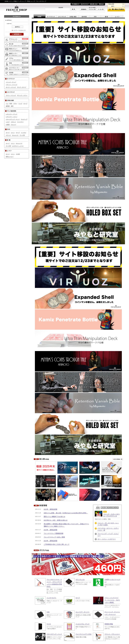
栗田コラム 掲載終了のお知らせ (54, 517)
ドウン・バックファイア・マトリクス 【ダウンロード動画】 (112, 600)
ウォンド (13, 124)
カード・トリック (11, 87)
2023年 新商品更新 (51, 541)
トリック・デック (11, 82)
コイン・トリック (11, 95)
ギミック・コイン (22, 95)
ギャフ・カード (22, 87)
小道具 (8, 124)
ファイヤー (20, 122)
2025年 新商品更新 (51, 509)
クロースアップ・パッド (54, 634)
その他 (18, 154)
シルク (8, 122)
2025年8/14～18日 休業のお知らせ (56, 520)
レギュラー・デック (11, 114)
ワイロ (49, 624)
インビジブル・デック (83, 624)
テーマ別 (22, 135)
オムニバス (15, 135)
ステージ (8, 135)
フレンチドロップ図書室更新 (54, 533)
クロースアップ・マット (13, 119)
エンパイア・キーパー (83, 612)
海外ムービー (10, 157)
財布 (11, 103)
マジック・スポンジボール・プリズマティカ (112, 515)
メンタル (23, 133)
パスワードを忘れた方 (19, 30)
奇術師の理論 (109, 624)
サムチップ (24, 119)
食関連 (8, 106)
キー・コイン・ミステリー (107, 539)
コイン (13, 133)
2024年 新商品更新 (51, 530)
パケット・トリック (11, 85)
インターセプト (51, 598)
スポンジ (13, 122)
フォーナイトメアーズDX (84, 634)
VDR (48, 612)
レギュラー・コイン (11, 117)
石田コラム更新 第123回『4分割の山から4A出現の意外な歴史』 (66, 513)
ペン (7, 103)
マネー (15, 103)
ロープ (78, 598)
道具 (12, 106)
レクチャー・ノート (18, 146)
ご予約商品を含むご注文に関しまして (57, 544)
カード (8, 133)
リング (20, 103)
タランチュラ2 (80, 579)
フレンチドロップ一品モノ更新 (54, 537)
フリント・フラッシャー (112, 634)
